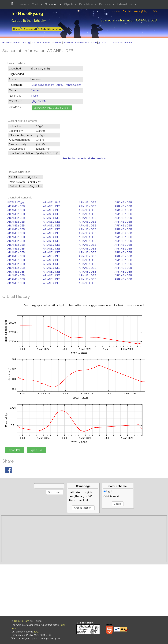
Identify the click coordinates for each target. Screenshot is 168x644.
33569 (34, 96)
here (36, 632)
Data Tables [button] (87, 4)
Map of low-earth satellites (47, 43)
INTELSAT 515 (16, 203)
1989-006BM (38, 101)
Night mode (112, 497)
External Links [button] (126, 4)
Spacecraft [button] (52, 4)
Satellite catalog (51, 29)
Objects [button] (69, 4)
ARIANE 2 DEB (88, 203)
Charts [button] (36, 4)
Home (17, 29)
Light (108, 491)
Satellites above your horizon (80, 43)
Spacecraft (31, 29)
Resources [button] (106, 4)
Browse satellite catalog (16, 43)
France (34, 90)
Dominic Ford (22, 621)
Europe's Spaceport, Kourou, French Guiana (56, 85)
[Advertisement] (84, 539)
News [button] (23, 4)
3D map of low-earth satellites (115, 43)
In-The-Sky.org (27, 14)
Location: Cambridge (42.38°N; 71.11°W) (134, 11)
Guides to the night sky (29, 21)
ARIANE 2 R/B (52, 203)
